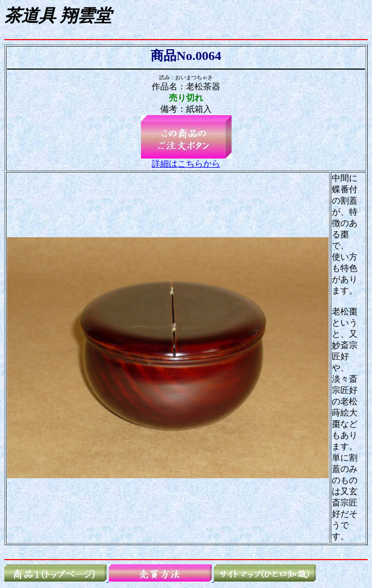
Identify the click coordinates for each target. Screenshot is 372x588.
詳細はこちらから (186, 164)
